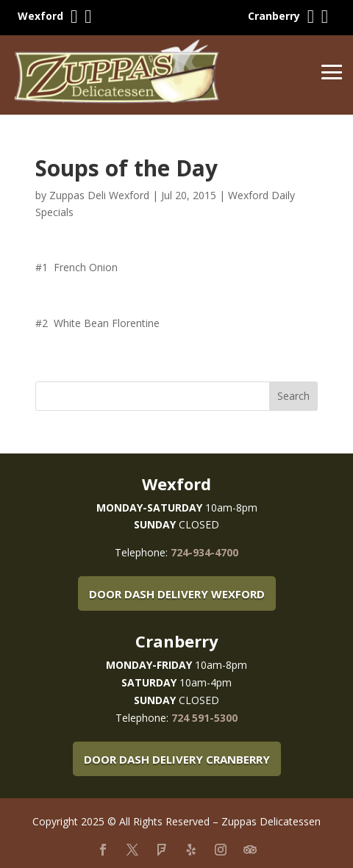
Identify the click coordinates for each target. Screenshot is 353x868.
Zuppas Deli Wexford (99, 195)
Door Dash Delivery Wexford (177, 594)
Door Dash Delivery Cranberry (177, 759)
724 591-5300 (204, 718)
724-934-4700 (204, 552)
